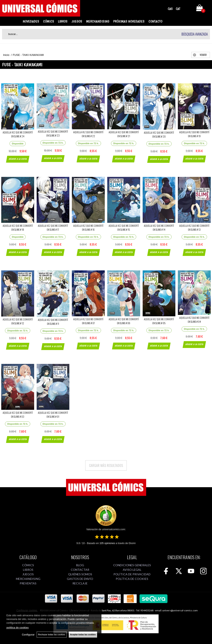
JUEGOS (77, 21)
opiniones (107, 543)
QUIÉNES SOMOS (80, 574)
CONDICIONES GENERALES (132, 565)
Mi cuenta (188, 9)
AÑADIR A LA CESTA (18, 159)
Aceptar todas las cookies (83, 635)
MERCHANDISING (98, 21)
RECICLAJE (80, 583)
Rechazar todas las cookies (52, 635)
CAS (170, 9)
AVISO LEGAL (132, 570)
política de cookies (17, 628)
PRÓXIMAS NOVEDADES (129, 21)
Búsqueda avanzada (195, 34)
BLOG (80, 565)
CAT (178, 9)
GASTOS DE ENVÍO (80, 579)
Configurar (28, 635)
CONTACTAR (80, 570)
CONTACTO (155, 21)
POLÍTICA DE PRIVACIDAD (132, 574)
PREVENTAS (28, 583)
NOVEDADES (31, 21)
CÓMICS (49, 21)
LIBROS (63, 21)
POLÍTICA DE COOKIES (132, 579)
